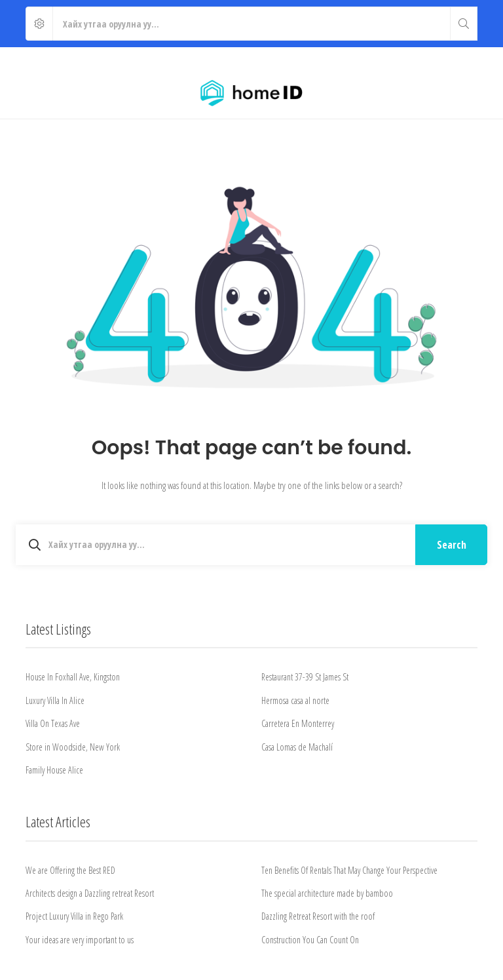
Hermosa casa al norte (295, 700)
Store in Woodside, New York (73, 747)
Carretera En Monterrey (298, 723)
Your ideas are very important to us (80, 940)
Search (452, 545)
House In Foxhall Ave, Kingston (73, 677)
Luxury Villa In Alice (55, 700)
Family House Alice (54, 770)
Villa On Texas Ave (53, 723)
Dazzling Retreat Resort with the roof (318, 916)
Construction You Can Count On (310, 940)
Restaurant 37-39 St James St (305, 677)
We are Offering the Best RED (70, 870)
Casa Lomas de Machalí (297, 747)
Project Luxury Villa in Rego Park (74, 916)
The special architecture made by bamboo (327, 893)
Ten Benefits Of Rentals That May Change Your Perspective (349, 870)
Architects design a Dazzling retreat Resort (90, 893)
